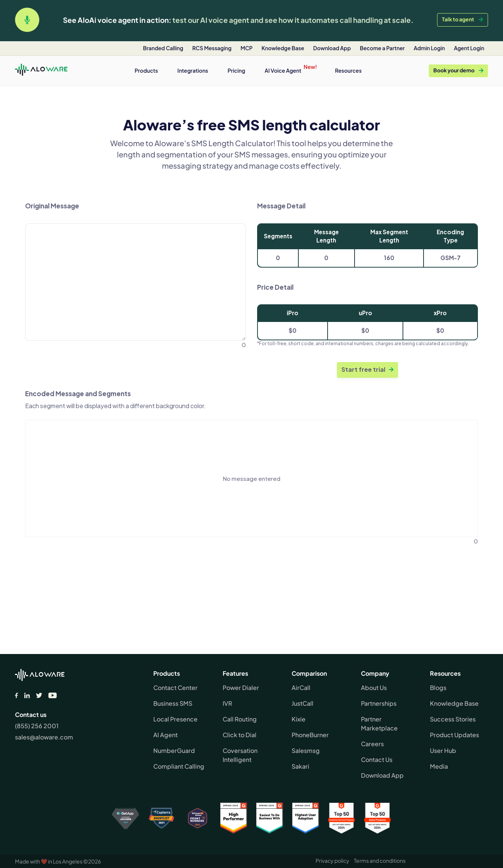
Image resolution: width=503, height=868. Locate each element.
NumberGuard (174, 751)
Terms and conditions (380, 861)
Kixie (299, 719)
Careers (372, 744)
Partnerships (379, 703)
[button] (146, 71)
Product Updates (454, 735)
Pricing (236, 70)
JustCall (302, 703)
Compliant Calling (179, 766)
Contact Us (377, 759)
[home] (41, 71)
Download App (382, 775)
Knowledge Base (454, 703)
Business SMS (173, 703)
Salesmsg (306, 751)
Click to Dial (240, 735)
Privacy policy (332, 861)
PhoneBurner (310, 735)
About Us (374, 688)
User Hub (443, 751)
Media (439, 766)
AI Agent (165, 735)
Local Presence (175, 719)
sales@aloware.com (44, 737)
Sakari (300, 766)
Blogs (438, 688)
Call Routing (240, 719)
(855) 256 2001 (37, 726)
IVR (227, 703)
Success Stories (453, 719)
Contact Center (175, 688)
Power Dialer (241, 688)
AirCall (301, 688)
